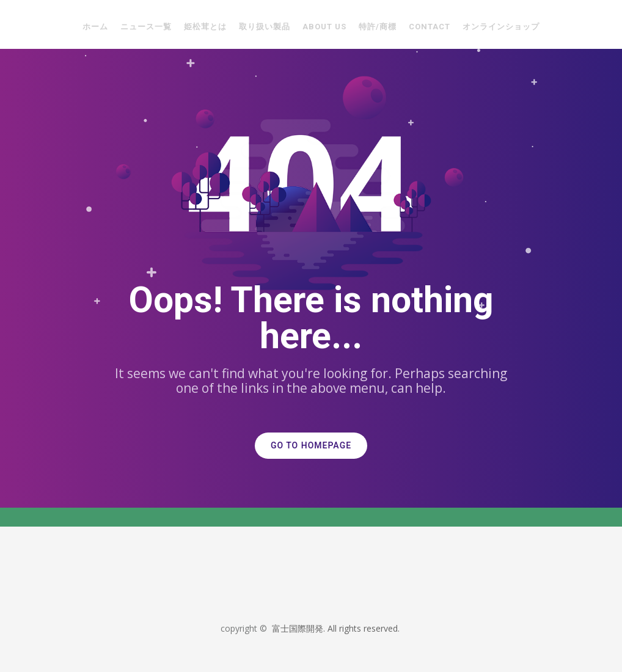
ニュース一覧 (146, 27)
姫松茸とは (205, 27)
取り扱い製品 (265, 27)
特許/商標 (378, 27)
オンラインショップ (501, 27)
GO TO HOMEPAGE (311, 446)
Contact (430, 27)
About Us (324, 27)
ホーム (95, 27)
